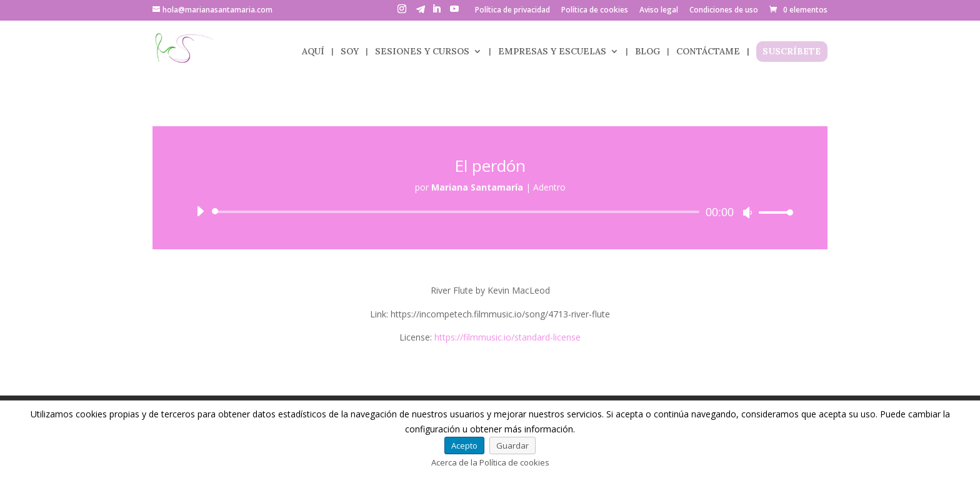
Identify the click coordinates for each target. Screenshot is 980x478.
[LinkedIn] (436, 12)
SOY (350, 52)
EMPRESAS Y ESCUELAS (552, 52)
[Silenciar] (747, 212)
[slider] (458, 212)
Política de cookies (595, 11)
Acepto (464, 446)
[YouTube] (454, 12)
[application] (490, 212)
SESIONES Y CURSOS (422, 52)
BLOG (647, 52)
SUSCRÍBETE (792, 52)
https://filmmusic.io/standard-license (507, 337)
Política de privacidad (512, 11)
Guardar (512, 446)
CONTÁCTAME (708, 52)
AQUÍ (313, 52)
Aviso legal (659, 11)
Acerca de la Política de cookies (490, 462)
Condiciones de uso (724, 11)
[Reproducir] (200, 211)
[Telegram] (421, 13)
